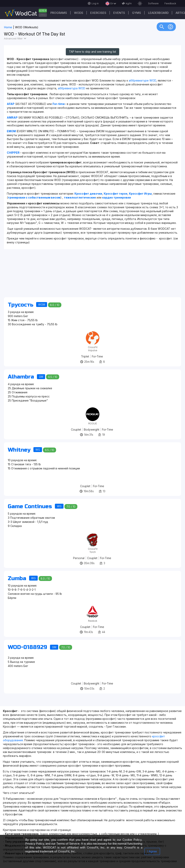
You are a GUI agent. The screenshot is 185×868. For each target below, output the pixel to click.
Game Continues (30, 506)
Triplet (85, 356)
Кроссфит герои (116, 194)
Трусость (21, 305)
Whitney (19, 450)
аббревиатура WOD (71, 88)
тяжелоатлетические (80, 197)
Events (119, 13)
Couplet (76, 430)
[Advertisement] (92, 275)
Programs (59, 13)
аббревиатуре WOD (142, 80)
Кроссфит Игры (140, 194)
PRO (43, 15)
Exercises (98, 13)
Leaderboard (158, 13)
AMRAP (12, 117)
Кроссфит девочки (88, 194)
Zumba (17, 578)
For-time (59, 104)
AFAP (11, 104)
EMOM (12, 131)
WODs (79, 13)
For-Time (97, 356)
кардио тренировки (117, 197)
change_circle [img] (170, 27)
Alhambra (21, 377)
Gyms (137, 13)
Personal (79, 558)
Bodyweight (92, 430)
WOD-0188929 (27, 647)
